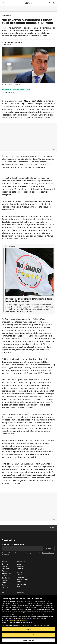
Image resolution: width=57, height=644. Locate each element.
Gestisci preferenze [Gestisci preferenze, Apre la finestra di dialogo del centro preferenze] (28, 640)
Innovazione (6, 573)
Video (19, 564)
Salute (4, 585)
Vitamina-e (21, 575)
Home (3, 15)
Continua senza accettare (28, 635)
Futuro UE (21, 577)
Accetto (29, 629)
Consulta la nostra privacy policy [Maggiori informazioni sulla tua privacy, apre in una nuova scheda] (17, 620)
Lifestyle (5, 580)
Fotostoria (21, 566)
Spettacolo (6, 578)
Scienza (5, 587)
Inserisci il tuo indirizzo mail (13, 544)
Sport (4, 583)
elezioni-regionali (19, 89)
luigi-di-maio (7, 89)
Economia (6, 569)
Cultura (5, 576)
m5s (28, 89)
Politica (9, 15)
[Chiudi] (54, 598)
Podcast (20, 569)
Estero (4, 566)
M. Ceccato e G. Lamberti (12, 42)
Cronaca (5, 564)
